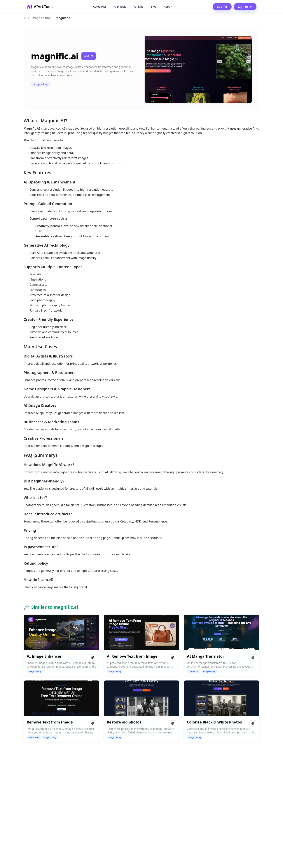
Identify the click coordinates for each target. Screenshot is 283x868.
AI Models (120, 7)
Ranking (138, 7)
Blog (154, 7)
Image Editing (41, 18)
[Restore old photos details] (142, 711)
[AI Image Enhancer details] (61, 645)
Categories (100, 7)
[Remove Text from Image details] (61, 711)
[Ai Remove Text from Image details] (142, 645)
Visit (89, 56)
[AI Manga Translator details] (222, 645)
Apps (168, 7)
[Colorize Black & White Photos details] (222, 711)
